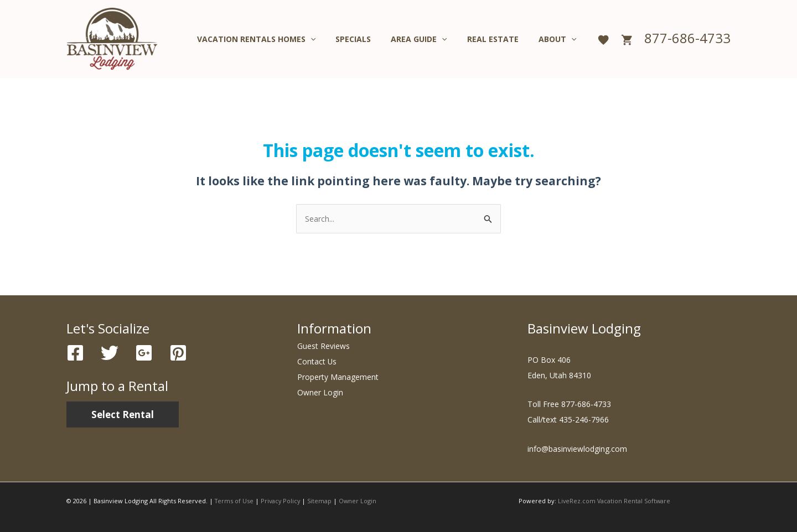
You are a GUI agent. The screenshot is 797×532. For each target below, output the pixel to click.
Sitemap (322, 501)
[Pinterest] (178, 353)
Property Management (338, 377)
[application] (330, 39)
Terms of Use (235, 501)
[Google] (144, 353)
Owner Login (320, 393)
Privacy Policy (282, 501)
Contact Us (317, 362)
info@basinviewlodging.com (577, 449)
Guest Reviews (324, 346)
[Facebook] (75, 353)
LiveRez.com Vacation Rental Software (615, 501)
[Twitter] (110, 353)
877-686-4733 (687, 38)
